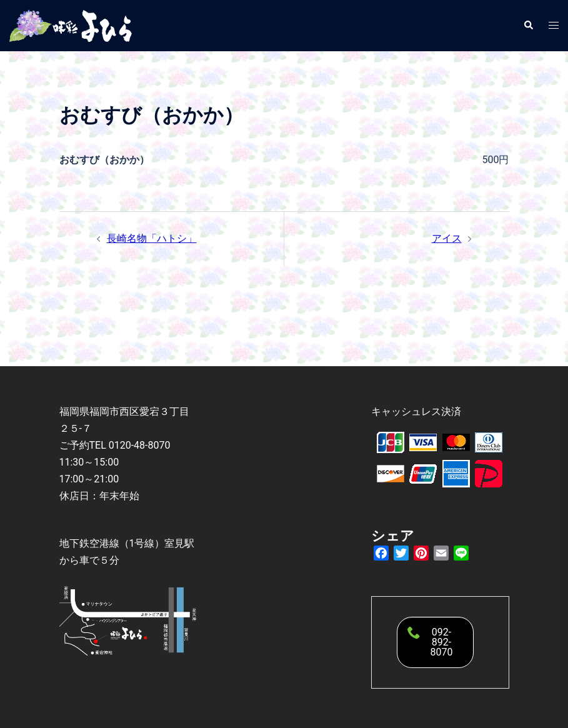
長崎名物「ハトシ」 (152, 238)
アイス (447, 238)
